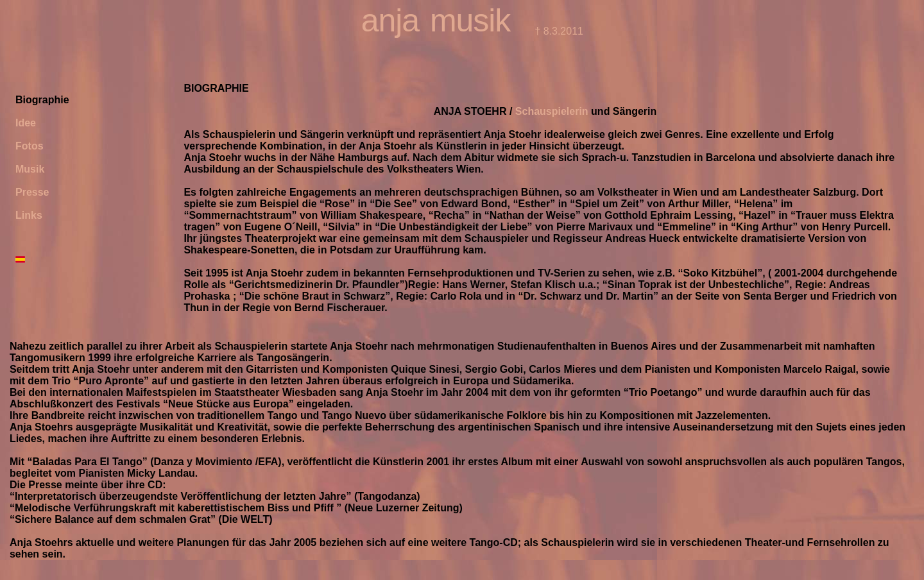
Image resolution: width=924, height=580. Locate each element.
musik (470, 21)
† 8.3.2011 (558, 31)
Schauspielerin (552, 111)
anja (390, 21)
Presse (32, 192)
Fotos (30, 146)
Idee (26, 123)
